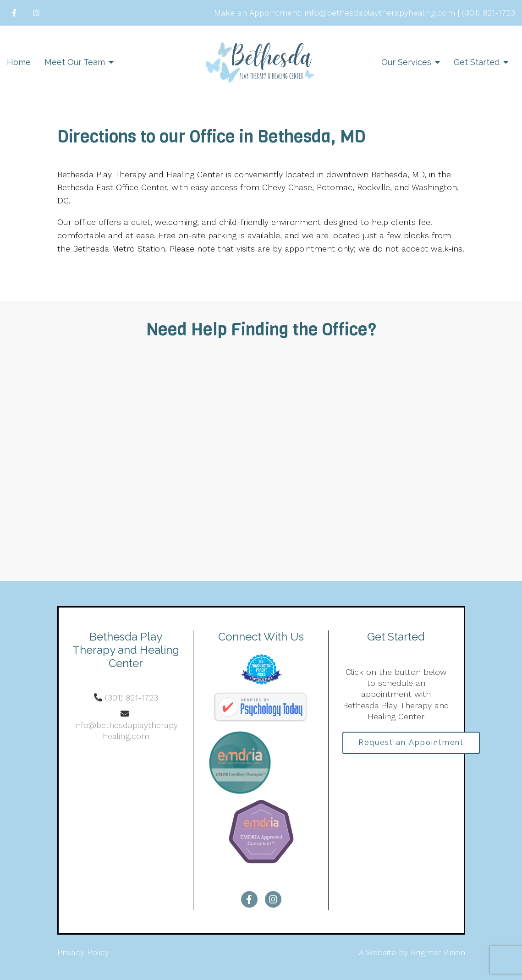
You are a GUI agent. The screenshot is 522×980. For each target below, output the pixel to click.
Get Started (477, 62)
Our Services (406, 62)
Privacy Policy (83, 952)
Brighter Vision (438, 952)
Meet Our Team (75, 62)
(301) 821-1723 (132, 698)
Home (19, 62)
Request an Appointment (412, 743)
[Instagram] (36, 13)
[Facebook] (14, 13)
